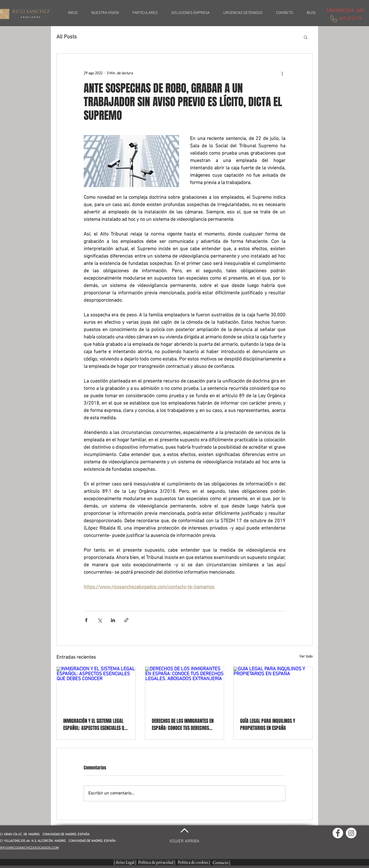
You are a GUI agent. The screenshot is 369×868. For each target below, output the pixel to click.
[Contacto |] (221, 863)
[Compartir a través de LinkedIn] (113, 620)
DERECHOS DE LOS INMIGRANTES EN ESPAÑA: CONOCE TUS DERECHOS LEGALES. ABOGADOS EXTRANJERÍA (183, 725)
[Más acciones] (282, 73)
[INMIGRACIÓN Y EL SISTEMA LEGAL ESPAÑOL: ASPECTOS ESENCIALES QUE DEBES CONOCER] (96, 689)
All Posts (67, 37)
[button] (306, 37)
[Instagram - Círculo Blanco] (351, 833)
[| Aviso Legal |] (125, 862)
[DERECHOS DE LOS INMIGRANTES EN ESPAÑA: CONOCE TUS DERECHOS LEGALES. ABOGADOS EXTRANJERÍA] (185, 689)
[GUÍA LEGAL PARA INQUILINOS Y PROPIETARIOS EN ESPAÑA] (273, 689)
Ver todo (306, 657)
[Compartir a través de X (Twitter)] (100, 620)
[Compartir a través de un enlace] (126, 620)
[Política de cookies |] (194, 862)
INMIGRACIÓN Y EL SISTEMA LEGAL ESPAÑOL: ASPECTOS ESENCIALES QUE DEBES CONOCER (96, 725)
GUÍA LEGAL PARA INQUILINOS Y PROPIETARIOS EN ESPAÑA (268, 725)
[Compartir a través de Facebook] (86, 620)
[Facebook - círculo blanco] (338, 833)
